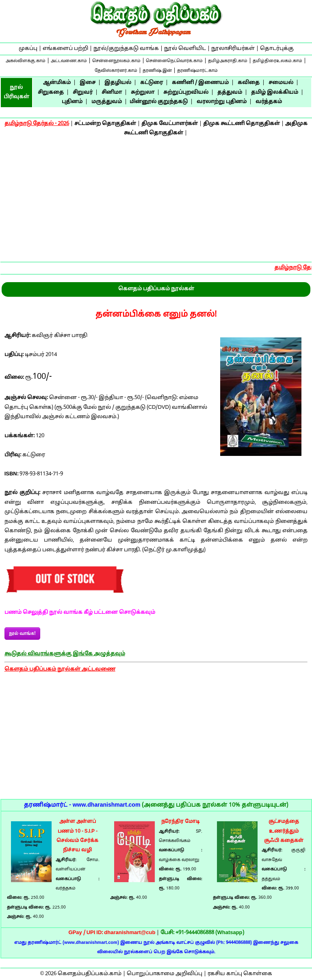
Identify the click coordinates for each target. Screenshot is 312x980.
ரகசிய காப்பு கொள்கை (240, 974)
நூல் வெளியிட (185, 49)
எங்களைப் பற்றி (65, 49)
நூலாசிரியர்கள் (233, 49)
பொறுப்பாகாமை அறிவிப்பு (165, 974)
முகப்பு (28, 49)
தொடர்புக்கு (277, 49)
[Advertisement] (156, 201)
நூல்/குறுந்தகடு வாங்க (126, 49)
